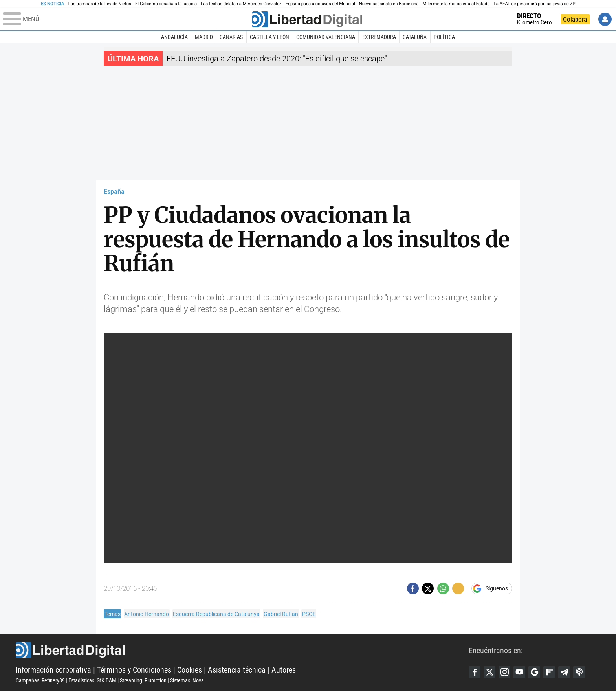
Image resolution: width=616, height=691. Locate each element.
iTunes (579, 672)
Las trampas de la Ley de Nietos (100, 4)
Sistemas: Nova (187, 680)
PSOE (309, 614)
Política (444, 37)
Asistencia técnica (237, 670)
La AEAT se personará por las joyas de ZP (535, 4)
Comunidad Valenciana (326, 37)
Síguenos (497, 588)
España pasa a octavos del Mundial (320, 4)
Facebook (475, 672)
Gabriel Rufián (281, 614)
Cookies (190, 670)
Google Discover (534, 672)
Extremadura (379, 37)
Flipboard (549, 672)
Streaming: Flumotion (143, 680)
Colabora (575, 19)
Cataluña (415, 37)
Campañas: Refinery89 (40, 680)
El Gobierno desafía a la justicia (166, 4)
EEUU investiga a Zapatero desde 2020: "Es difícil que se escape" (277, 59)
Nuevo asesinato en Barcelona (389, 4)
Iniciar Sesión (605, 19)
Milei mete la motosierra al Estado (456, 4)
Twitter (489, 672)
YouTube (519, 672)
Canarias (231, 37)
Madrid (204, 37)
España (114, 192)
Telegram (564, 672)
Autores (284, 670)
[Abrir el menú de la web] (127, 19)
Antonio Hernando (147, 614)
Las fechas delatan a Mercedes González (241, 4)
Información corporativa (53, 670)
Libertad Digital (242, 650)
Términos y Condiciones (134, 670)
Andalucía (174, 37)
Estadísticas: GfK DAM (92, 680)
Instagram (504, 672)
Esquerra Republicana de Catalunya (216, 614)
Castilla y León (269, 37)
